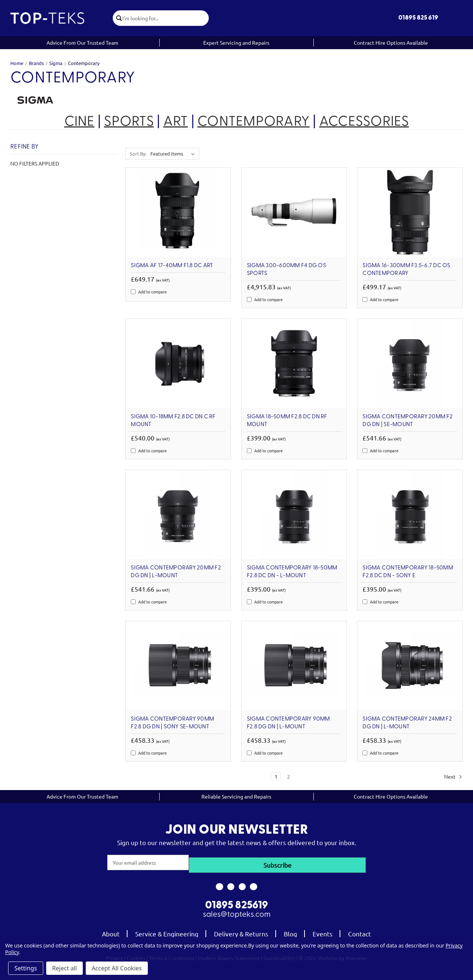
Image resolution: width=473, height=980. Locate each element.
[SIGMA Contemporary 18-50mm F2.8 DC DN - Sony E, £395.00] (410, 515)
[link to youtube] (242, 884)
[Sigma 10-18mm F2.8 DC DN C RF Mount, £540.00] (178, 363)
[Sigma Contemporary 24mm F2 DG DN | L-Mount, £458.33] (410, 666)
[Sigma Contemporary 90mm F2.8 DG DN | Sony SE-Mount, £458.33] (178, 666)
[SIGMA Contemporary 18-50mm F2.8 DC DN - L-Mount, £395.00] (294, 515)
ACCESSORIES (364, 122)
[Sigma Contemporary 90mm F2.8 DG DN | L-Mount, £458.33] (294, 666)
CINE (79, 122)
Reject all (64, 968)
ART (176, 122)
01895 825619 (236, 904)
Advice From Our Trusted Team (82, 42)
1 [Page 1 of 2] (276, 776)
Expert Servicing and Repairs (236, 42)
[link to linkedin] (254, 884)
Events (323, 931)
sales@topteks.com (237, 913)
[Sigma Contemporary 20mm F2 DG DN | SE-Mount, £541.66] (410, 363)
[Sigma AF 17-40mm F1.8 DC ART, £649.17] (178, 212)
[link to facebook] (219, 884)
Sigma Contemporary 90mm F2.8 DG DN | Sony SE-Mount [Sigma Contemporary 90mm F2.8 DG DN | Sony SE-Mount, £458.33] (172, 723)
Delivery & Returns (241, 931)
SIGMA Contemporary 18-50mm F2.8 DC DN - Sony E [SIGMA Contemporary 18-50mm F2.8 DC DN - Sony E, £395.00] (408, 572)
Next (453, 777)
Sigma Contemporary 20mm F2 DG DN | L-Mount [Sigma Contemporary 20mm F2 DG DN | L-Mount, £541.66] (176, 572)
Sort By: (138, 154)
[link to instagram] (231, 884)
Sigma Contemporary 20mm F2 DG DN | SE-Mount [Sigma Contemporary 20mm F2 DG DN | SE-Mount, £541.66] (408, 421)
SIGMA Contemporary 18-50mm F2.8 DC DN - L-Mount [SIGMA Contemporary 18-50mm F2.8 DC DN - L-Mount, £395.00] (292, 572)
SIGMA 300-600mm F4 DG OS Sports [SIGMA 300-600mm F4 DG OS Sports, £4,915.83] (286, 270)
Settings (26, 968)
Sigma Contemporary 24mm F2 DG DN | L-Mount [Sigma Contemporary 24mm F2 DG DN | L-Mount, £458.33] (407, 723)
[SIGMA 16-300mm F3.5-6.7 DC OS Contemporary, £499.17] (410, 212)
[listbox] (174, 154)
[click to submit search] (120, 18)
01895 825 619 (418, 18)
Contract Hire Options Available (391, 42)
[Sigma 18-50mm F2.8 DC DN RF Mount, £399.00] (294, 363)
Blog (290, 931)
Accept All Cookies (117, 968)
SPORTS (129, 122)
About (111, 931)
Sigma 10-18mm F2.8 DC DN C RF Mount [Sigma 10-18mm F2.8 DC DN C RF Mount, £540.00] (173, 421)
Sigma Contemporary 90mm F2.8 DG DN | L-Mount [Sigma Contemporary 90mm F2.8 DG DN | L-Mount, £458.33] (288, 723)
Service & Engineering (167, 931)
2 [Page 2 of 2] (289, 776)
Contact (360, 931)
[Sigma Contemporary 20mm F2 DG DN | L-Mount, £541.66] (178, 515)
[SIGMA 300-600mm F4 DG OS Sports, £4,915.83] (294, 212)
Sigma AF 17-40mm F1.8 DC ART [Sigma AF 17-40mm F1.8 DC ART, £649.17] (172, 266)
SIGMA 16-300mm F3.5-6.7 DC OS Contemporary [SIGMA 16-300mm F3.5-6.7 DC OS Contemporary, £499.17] (406, 270)
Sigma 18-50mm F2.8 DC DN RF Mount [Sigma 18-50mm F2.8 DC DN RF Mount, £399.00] (287, 421)
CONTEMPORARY (253, 122)
